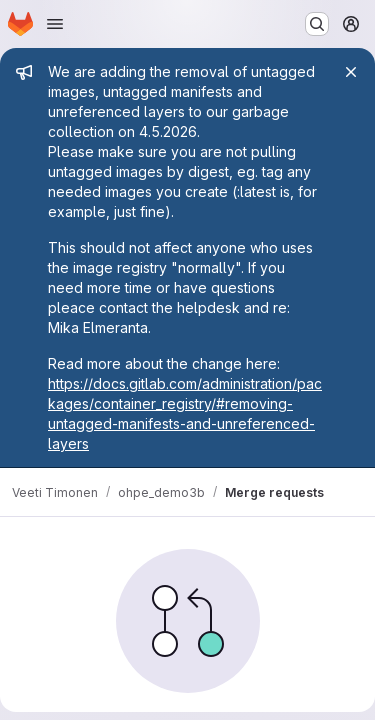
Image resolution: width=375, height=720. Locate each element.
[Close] (351, 72)
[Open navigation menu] (55, 24)
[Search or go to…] (317, 24)
